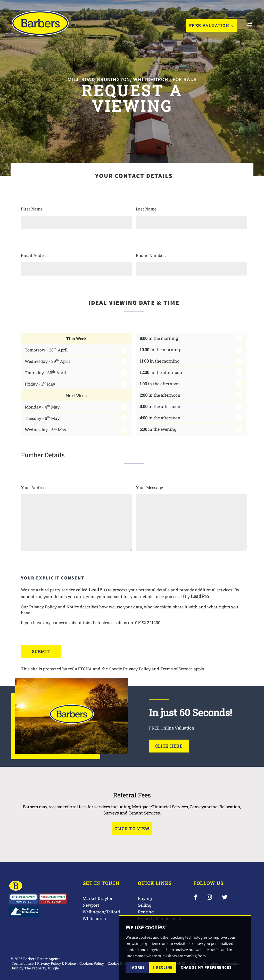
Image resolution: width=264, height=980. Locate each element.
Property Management (160, 918)
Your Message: (150, 487)
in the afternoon (161, 372)
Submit (41, 651)
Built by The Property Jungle (35, 968)
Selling (145, 905)
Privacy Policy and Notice (54, 607)
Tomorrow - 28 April (46, 350)
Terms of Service (176, 669)
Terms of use (23, 963)
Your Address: (35, 487)
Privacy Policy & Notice (56, 963)
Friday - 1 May (40, 384)
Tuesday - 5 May (42, 418)
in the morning (159, 338)
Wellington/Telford (101, 912)
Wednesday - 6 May (46, 429)
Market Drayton (98, 898)
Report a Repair (153, 925)
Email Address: (36, 255)
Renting (146, 912)
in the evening (158, 429)
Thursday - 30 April (45, 372)
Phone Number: (151, 255)
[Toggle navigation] (250, 25)
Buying (145, 898)
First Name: (33, 209)
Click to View (132, 829)
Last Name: (147, 209)
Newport (91, 905)
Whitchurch (94, 918)
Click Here (169, 746)
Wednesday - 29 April (47, 361)
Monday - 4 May (42, 407)
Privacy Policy (137, 669)
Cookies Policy (92, 963)
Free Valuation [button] (212, 26)
